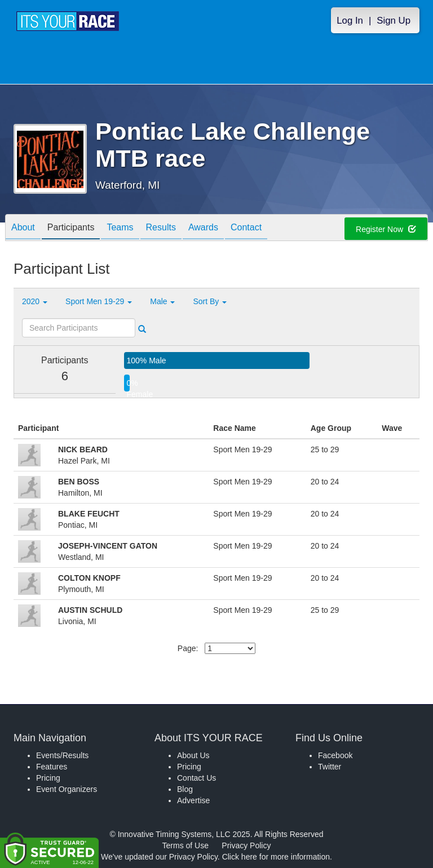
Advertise (193, 800)
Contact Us (196, 778)
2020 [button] (35, 301)
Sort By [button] (210, 301)
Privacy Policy (246, 845)
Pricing (48, 778)
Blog (185, 789)
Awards (203, 228)
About (23, 228)
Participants (71, 228)
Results (161, 228)
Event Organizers (67, 789)
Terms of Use (185, 845)
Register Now (386, 229)
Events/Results (62, 755)
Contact (246, 228)
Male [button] (162, 301)
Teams (120, 228)
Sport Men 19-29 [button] (99, 301)
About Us (193, 755)
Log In (350, 21)
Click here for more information (276, 857)
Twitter (330, 767)
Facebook (335, 755)
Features (52, 767)
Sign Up (394, 21)
